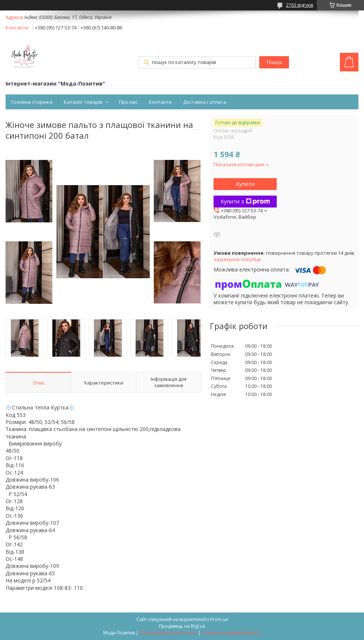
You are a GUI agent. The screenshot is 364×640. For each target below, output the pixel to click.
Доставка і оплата (205, 102)
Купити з (245, 201)
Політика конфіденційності (231, 633)
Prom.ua (219, 619)
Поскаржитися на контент (168, 633)
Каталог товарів (83, 102)
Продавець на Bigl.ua (182, 626)
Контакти (160, 102)
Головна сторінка (32, 102)
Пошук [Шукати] (274, 62)
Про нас (128, 102)
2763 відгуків (300, 5)
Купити (245, 184)
